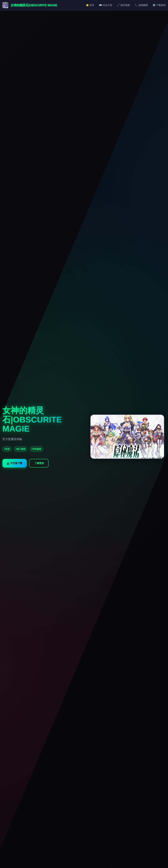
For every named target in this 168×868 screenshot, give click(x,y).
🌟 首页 (90, 5)
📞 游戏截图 (141, 5)
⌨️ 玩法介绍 (105, 5)
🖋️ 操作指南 (123, 5)
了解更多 (39, 463)
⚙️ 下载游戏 (159, 5)
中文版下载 (15, 463)
